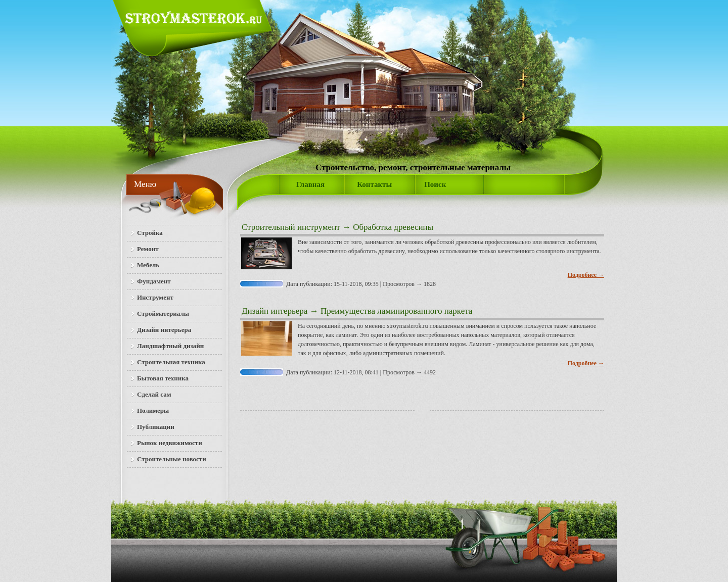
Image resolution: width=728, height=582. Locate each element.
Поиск (435, 184)
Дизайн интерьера (275, 311)
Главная (310, 184)
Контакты (374, 184)
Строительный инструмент (291, 227)
